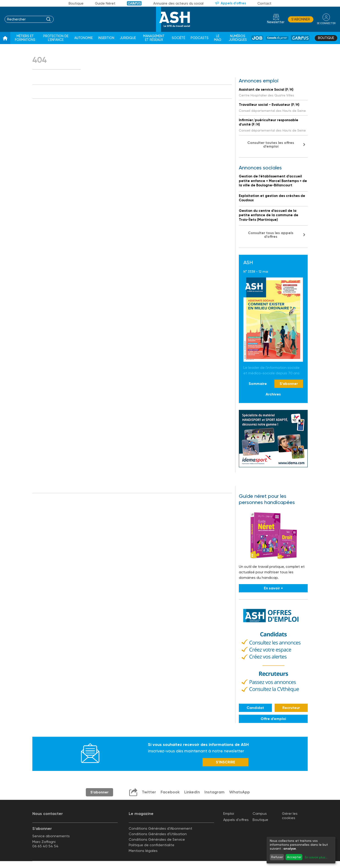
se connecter (326, 23)
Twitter (149, 792)
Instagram (215, 792)
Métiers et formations (25, 38)
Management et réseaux (154, 38)
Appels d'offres (233, 3)
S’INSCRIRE (226, 762)
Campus (134, 3)
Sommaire (258, 384)
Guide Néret (105, 3)
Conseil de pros (277, 38)
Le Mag (218, 38)
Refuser (277, 857)
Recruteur (291, 708)
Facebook (170, 792)
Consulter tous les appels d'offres (271, 235)
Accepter (294, 857)
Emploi (229, 813)
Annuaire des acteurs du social (178, 3)
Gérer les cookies (290, 816)
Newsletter (276, 22)
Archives (273, 394)
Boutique (76, 3)
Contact (264, 3)
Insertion (106, 38)
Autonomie (84, 38)
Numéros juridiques (238, 38)
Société (178, 38)
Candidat (255, 708)
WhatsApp (240, 792)
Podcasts (200, 38)
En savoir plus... (316, 857)
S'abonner (301, 19)
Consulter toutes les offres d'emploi (271, 144)
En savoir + (273, 588)
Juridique (128, 38)
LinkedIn (192, 792)
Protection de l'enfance (56, 38)
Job (257, 38)
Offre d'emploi (273, 719)
